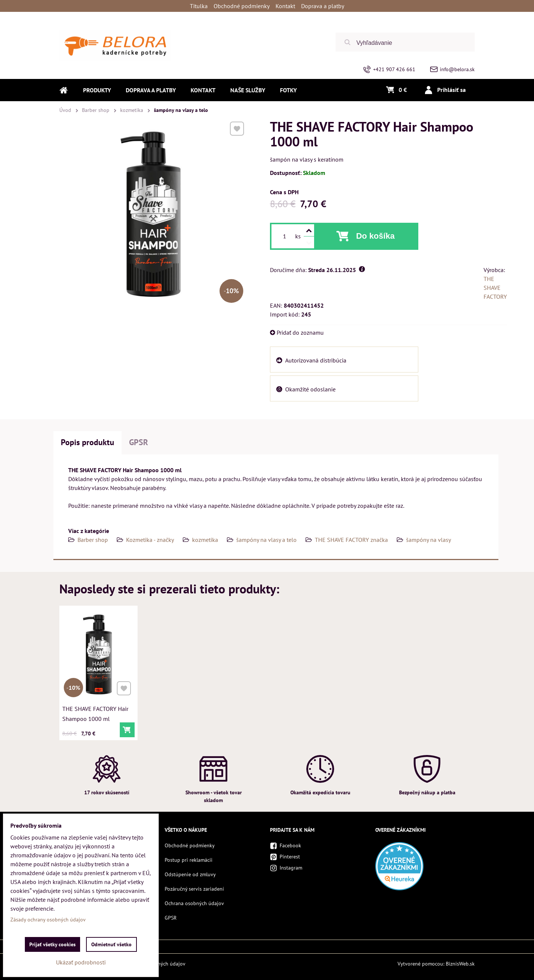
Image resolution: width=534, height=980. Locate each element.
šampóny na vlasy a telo (266, 540)
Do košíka (375, 236)
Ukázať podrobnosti (81, 962)
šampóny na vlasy (428, 540)
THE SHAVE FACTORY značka (351, 540)
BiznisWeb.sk (460, 964)
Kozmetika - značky (150, 540)
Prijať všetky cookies (52, 944)
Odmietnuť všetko (111, 944)
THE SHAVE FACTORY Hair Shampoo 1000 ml (95, 713)
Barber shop (93, 540)
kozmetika (205, 540)
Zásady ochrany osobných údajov (48, 920)
